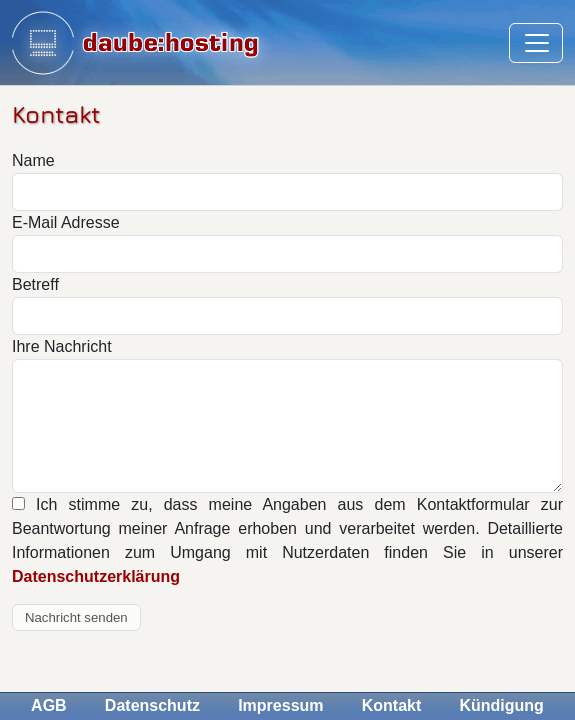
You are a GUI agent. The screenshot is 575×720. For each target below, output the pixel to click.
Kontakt (392, 705)
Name (33, 160)
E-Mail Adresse (66, 222)
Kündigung (501, 705)
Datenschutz (152, 705)
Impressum (280, 705)
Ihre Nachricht (62, 346)
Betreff (35, 284)
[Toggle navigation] (536, 43)
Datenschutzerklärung (96, 576)
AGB (49, 705)
